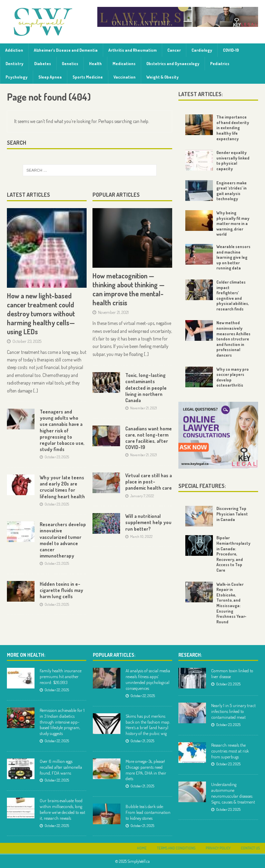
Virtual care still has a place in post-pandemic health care (149, 482)
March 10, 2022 (141, 537)
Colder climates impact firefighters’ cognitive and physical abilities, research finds (233, 295)
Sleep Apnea (50, 77)
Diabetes (43, 64)
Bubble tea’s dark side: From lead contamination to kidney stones (148, 812)
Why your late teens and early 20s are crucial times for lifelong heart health (62, 487)
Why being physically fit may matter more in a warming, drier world (233, 223)
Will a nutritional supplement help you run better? (148, 522)
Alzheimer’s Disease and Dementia (66, 50)
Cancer (174, 50)
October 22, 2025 (57, 690)
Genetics (70, 64)
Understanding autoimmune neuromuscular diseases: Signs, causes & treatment (233, 793)
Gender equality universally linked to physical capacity (233, 161)
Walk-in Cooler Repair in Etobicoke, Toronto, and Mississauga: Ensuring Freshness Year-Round (231, 603)
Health (95, 64)
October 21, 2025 (142, 741)
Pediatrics (220, 64)
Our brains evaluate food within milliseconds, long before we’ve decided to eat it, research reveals (62, 809)
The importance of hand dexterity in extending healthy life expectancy (233, 128)
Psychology (17, 77)
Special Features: (202, 486)
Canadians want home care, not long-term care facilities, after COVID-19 (149, 438)
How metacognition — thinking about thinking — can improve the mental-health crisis (129, 289)
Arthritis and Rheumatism (132, 50)
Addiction (14, 50)
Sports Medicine (88, 77)
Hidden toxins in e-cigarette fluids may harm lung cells (61, 590)
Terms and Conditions (176, 848)
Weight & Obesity (163, 77)
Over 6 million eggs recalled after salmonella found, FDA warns (61, 767)
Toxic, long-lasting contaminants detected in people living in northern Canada (146, 388)
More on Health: (26, 655)
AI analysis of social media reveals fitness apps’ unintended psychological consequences (148, 679)
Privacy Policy (218, 848)
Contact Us (250, 848)
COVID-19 (231, 50)
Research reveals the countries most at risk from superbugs (230, 751)
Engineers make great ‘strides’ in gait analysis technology (232, 191)
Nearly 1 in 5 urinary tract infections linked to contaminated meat (233, 711)
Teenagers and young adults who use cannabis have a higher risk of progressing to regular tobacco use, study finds (62, 430)
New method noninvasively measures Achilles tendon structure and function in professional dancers (233, 339)
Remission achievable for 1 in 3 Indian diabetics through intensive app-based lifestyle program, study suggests (62, 722)
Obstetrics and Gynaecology (173, 64)
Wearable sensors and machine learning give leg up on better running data (233, 257)
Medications (124, 64)
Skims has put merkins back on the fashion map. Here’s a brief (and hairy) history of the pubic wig (148, 725)
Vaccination (125, 77)
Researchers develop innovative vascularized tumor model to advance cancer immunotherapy (63, 540)
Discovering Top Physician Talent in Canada (232, 514)
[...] (36, 391)
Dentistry (14, 64)
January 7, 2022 (142, 496)
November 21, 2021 (113, 312)
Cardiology (202, 50)
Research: (190, 655)
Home (142, 848)
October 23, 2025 (27, 341)
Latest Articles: (201, 94)
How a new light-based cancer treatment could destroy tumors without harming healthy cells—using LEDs (41, 314)
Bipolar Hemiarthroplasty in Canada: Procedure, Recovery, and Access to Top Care (233, 554)
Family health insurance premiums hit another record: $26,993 (61, 676)
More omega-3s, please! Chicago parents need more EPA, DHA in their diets (146, 770)
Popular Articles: (114, 655)
